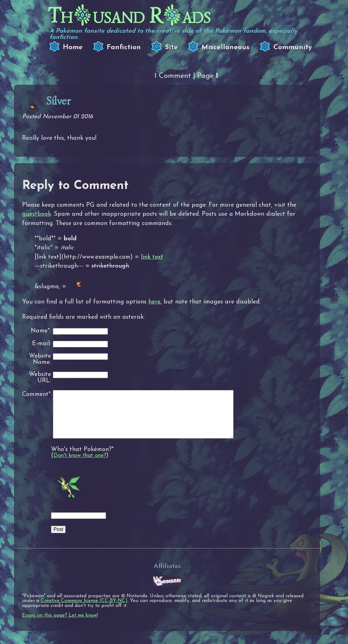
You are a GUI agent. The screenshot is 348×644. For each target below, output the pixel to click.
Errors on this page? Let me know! (60, 625)
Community (293, 47)
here (154, 302)
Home (73, 47)
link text (152, 257)
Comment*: (37, 394)
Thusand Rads (129, 16)
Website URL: (40, 378)
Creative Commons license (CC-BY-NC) (84, 610)
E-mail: (42, 344)
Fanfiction (124, 47)
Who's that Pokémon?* (82, 459)
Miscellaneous (225, 47)
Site (171, 47)
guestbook (37, 214)
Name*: (41, 331)
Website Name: (40, 359)
